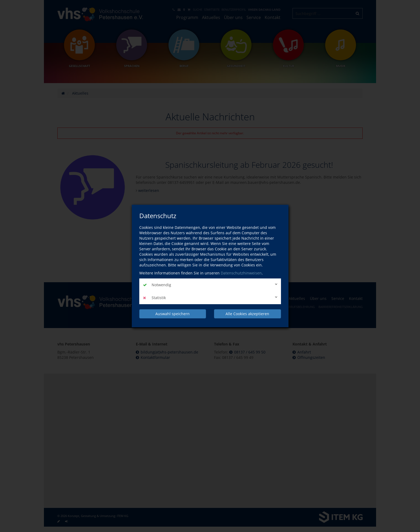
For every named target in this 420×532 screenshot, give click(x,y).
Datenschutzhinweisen (241, 273)
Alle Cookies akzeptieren (247, 314)
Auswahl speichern (172, 314)
